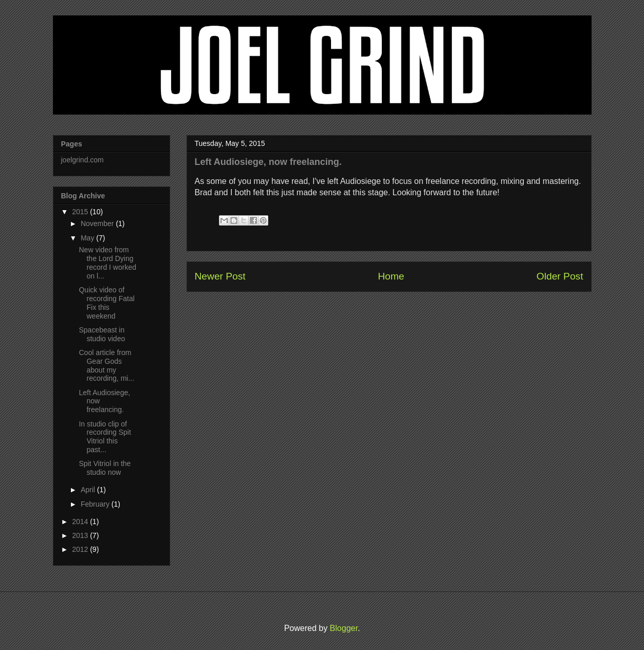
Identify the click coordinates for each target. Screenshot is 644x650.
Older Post (560, 276)
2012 (80, 549)
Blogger (344, 628)
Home (391, 276)
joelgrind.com (82, 160)
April (88, 490)
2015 (80, 212)
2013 (80, 535)
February (95, 504)
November (97, 224)
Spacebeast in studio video (102, 334)
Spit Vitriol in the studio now (105, 468)
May (87, 238)
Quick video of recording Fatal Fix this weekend (106, 303)
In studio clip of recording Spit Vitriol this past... (105, 437)
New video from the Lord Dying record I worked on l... (107, 263)
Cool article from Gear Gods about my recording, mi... (106, 365)
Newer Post (220, 276)
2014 (80, 522)
